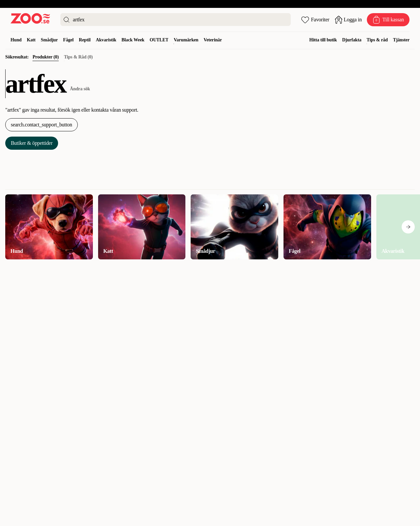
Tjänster (401, 40)
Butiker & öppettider (32, 143)
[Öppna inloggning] (348, 20)
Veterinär (213, 40)
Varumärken (186, 40)
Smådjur (49, 40)
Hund (16, 40)
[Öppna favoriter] (315, 20)
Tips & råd (377, 40)
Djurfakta (352, 40)
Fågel (68, 40)
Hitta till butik (323, 40)
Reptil (85, 40)
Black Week (133, 40)
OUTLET (159, 40)
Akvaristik (106, 40)
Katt (31, 40)
